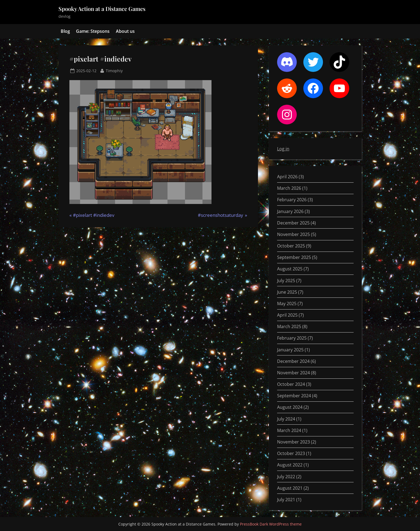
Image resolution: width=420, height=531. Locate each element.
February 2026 (292, 200)
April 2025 (287, 315)
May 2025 (287, 304)
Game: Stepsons (93, 31)
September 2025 (294, 257)
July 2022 (286, 477)
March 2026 (289, 188)
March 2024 (289, 430)
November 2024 (293, 373)
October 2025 (291, 246)
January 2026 (290, 211)
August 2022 (290, 465)
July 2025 (286, 281)
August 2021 (290, 488)
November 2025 (293, 234)
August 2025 (290, 269)
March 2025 (289, 326)
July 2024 (286, 419)
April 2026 (287, 177)
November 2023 (293, 442)
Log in (283, 149)
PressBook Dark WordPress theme (271, 524)
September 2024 (294, 396)
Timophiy (114, 70)
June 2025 (287, 292)
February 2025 (292, 338)
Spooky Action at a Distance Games (102, 9)
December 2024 (293, 361)
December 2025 (293, 223)
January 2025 (290, 350)
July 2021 (286, 500)
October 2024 (291, 384)
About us (125, 31)
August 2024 (290, 407)
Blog (65, 31)
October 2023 (291, 453)
